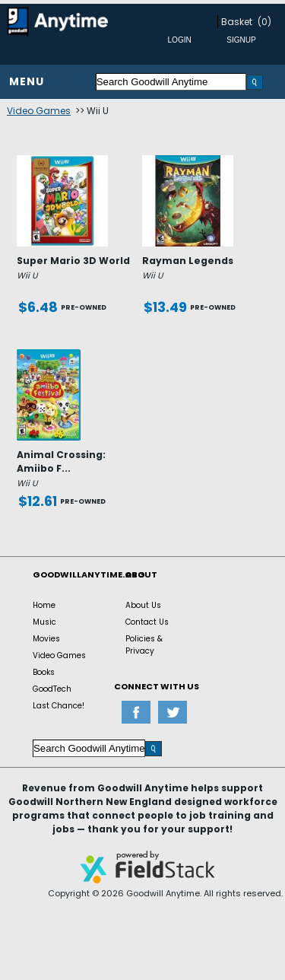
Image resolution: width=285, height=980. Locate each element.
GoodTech (52, 689)
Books (44, 672)
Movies (46, 639)
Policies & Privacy (144, 645)
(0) (264, 22)
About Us (143, 605)
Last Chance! (59, 706)
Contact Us (147, 622)
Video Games (39, 111)
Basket (237, 22)
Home (44, 605)
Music (44, 622)
